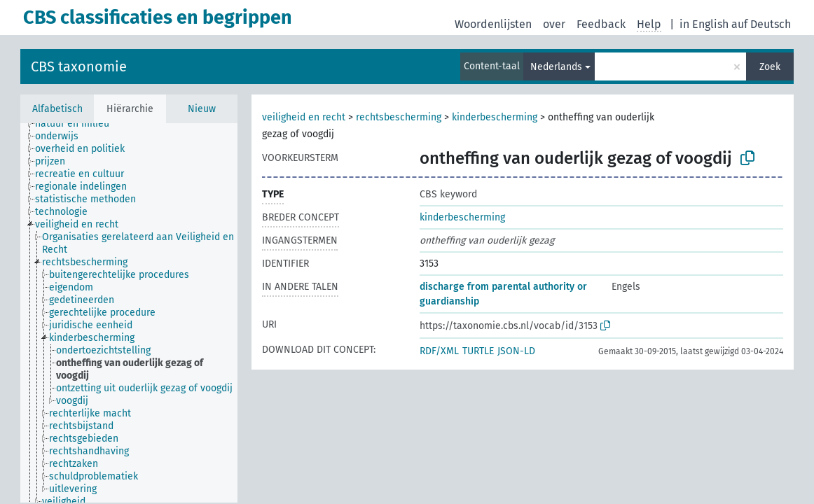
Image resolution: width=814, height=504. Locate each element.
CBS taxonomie (79, 66)
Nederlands (556, 67)
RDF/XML (439, 351)
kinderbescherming (495, 117)
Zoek (770, 67)
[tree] (129, 313)
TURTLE (478, 351)
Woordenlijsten (493, 24)
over (554, 24)
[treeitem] (78, 124)
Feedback (601, 24)
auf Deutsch (761, 24)
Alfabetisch (57, 109)
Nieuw (202, 109)
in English (704, 24)
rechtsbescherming (399, 117)
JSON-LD (516, 351)
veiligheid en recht (304, 117)
